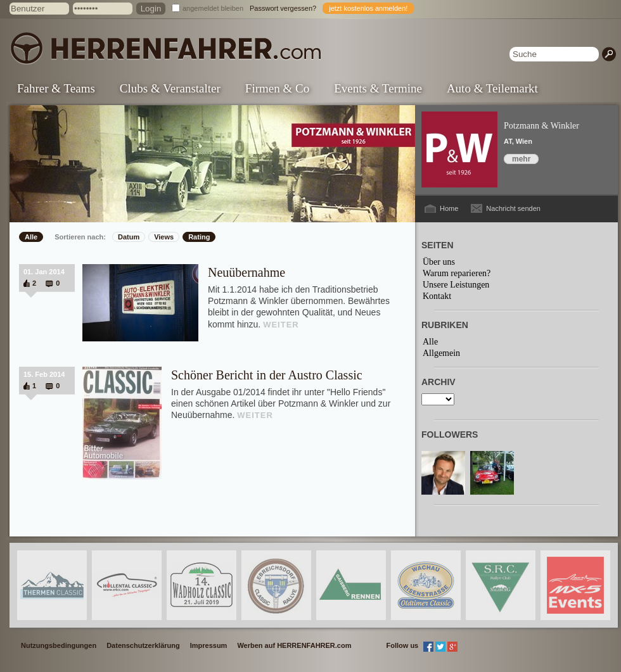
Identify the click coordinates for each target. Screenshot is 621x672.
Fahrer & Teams (56, 88)
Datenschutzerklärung (143, 645)
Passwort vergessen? (283, 8)
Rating (199, 237)
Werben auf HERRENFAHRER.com (294, 645)
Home (449, 208)
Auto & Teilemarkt (492, 88)
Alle (31, 237)
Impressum (209, 645)
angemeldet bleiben (213, 8)
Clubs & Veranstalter (170, 88)
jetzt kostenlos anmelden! (368, 8)
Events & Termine (378, 88)
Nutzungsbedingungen (59, 645)
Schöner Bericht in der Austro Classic (267, 375)
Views (164, 237)
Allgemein (441, 353)
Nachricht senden (513, 208)
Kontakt (437, 296)
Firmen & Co (277, 88)
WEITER (281, 325)
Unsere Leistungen (456, 285)
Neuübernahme (246, 272)
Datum (129, 237)
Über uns (439, 262)
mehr (521, 159)
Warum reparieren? (457, 273)
